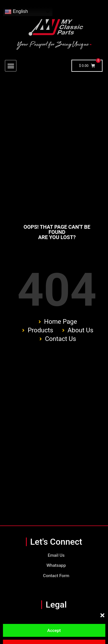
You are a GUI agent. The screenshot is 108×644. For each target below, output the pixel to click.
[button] (102, 615)
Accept (54, 631)
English (16, 12)
